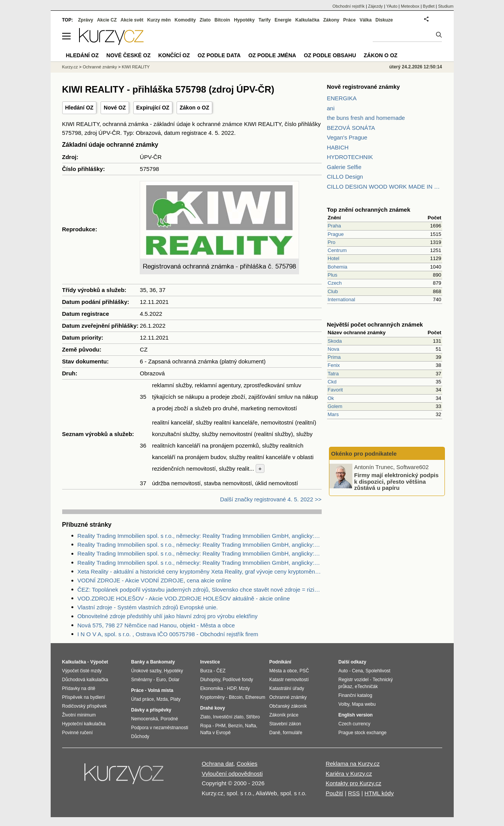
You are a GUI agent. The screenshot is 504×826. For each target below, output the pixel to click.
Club (333, 291)
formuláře (293, 733)
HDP (232, 688)
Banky (138, 662)
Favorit (335, 390)
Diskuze (384, 20)
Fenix (334, 365)
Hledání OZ (79, 108)
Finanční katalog (355, 695)
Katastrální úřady (287, 688)
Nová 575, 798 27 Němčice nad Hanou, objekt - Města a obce (156, 625)
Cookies (247, 764)
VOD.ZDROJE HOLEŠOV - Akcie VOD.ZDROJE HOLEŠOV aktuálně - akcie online (184, 598)
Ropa (206, 726)
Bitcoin (222, 20)
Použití (334, 793)
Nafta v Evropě (216, 733)
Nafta (250, 726)
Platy (176, 699)
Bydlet (429, 6)
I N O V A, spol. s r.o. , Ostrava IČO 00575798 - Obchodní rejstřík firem (168, 634)
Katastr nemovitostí (289, 680)
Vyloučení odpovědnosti (232, 774)
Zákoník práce (284, 715)
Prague (336, 234)
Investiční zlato (228, 717)
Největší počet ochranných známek (375, 324)
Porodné (169, 719)
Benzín (235, 726)
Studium (446, 6)
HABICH (338, 147)
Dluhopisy (210, 680)
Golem (335, 406)
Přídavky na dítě (79, 688)
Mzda (162, 699)
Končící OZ (174, 55)
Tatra (333, 374)
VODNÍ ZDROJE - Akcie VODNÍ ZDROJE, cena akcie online (155, 580)
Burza (206, 671)
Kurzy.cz (70, 67)
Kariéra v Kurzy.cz (349, 774)
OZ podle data (219, 55)
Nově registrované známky (364, 87)
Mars (333, 414)
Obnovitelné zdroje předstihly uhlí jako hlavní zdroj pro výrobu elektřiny (168, 616)
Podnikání (280, 662)
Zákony (331, 20)
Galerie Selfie (344, 167)
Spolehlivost (378, 671)
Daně (275, 733)
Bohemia (338, 267)
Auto (343, 671)
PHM (221, 726)
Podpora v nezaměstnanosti (160, 728)
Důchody (140, 736)
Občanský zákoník (288, 706)
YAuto (392, 6)
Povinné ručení (78, 733)
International (342, 299)
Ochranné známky (100, 67)
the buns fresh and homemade (366, 118)
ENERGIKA (342, 98)
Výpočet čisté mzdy (82, 671)
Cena (358, 671)
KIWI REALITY (136, 67)
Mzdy (244, 688)
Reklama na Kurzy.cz (353, 764)
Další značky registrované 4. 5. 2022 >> (271, 499)
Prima (334, 357)
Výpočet (99, 662)
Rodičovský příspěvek (85, 706)
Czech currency (354, 724)
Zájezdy (376, 6)
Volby (344, 704)
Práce (349, 20)
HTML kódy (379, 793)
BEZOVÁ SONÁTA (351, 128)
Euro (161, 680)
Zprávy (85, 20)
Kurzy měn (159, 20)
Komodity (185, 20)
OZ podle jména (272, 55)
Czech (335, 283)
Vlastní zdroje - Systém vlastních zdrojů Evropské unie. (148, 607)
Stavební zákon (285, 724)
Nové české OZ (128, 55)
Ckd (332, 382)
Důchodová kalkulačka (85, 680)
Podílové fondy (238, 680)
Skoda (335, 341)
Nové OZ (115, 108)
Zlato (205, 20)
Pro (332, 242)
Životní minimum (79, 715)
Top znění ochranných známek (369, 210)
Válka (366, 20)
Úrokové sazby (146, 671)
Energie (283, 20)
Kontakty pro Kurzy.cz (353, 783)
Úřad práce (143, 699)
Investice (210, 662)
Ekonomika (212, 688)
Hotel (334, 258)
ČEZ (221, 671)
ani (331, 108)
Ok (331, 398)
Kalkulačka (307, 20)
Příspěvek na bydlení (84, 697)
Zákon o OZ (194, 108)
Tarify (264, 20)
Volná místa (160, 690)
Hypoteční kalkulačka (84, 724)
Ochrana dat (218, 764)
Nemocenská (145, 719)
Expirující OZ (153, 108)
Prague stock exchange (363, 733)
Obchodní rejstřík (349, 6)
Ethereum (255, 697)
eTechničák (366, 687)
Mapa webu (364, 704)
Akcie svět (132, 20)
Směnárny (142, 680)
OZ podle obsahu (330, 55)
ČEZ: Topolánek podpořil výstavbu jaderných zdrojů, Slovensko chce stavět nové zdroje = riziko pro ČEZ (200, 590)
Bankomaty (163, 662)
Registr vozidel (354, 680)
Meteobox (410, 6)
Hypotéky (244, 20)
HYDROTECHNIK (350, 157)
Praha (335, 226)
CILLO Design (345, 177)
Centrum (337, 250)
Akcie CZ (107, 20)
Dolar (174, 680)
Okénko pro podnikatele (364, 454)
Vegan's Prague (347, 137)
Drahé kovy (213, 708)
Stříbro (253, 717)
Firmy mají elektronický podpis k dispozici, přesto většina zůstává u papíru (397, 481)
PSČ (304, 671)
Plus (333, 275)
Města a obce (283, 671)
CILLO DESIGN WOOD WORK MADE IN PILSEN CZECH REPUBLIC (385, 187)
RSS (354, 793)
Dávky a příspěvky (151, 710)
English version (356, 715)
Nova (334, 349)
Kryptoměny (213, 697)
